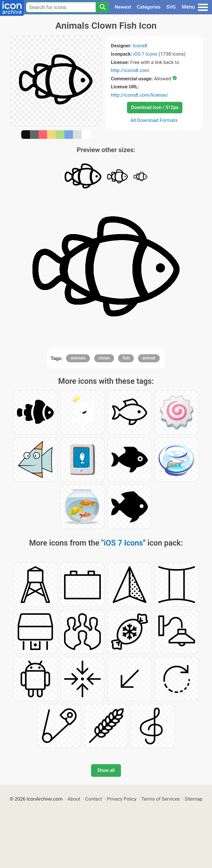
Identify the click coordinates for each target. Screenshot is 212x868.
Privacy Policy (122, 799)
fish (126, 358)
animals (78, 358)
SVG (171, 7)
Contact (94, 799)
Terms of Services (161, 799)
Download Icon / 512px (155, 107)
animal (149, 358)
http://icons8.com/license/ (140, 95)
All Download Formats (154, 120)
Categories (149, 7)
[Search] (102, 7)
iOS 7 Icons (145, 54)
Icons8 (140, 46)
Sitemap (194, 799)
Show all (106, 770)
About (74, 799)
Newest (123, 7)
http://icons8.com (130, 70)
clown (104, 358)
